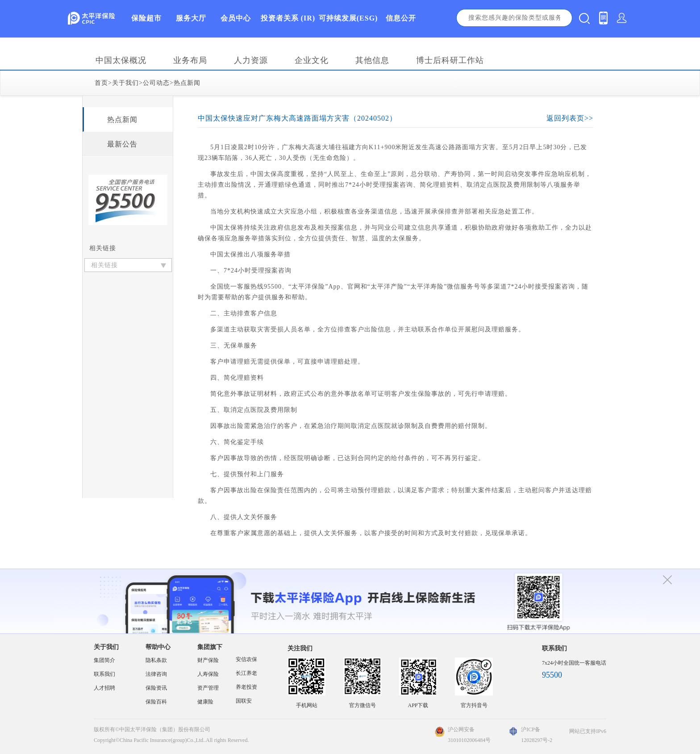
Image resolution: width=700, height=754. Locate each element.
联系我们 (104, 674)
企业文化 (312, 60)
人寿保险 (208, 674)
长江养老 (246, 673)
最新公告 (122, 144)
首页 (101, 83)
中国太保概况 (121, 60)
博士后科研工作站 (450, 60)
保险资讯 (156, 688)
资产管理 (208, 688)
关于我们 (125, 83)
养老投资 (246, 687)
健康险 (205, 702)
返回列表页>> (570, 118)
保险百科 (156, 702)
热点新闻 (187, 83)
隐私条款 (156, 660)
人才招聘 (104, 688)
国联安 (244, 701)
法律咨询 (156, 674)
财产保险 (208, 660)
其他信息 (372, 60)
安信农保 (246, 659)
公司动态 (156, 83)
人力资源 (251, 60)
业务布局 (190, 60)
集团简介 (104, 660)
